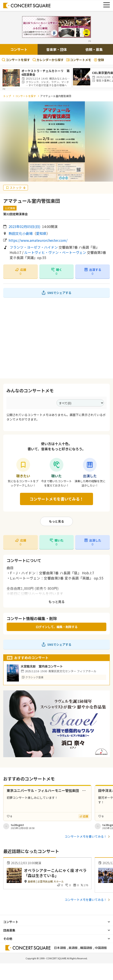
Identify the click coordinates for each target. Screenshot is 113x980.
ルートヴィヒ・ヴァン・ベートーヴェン (55, 252)
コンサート (19, 49)
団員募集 (9, 930)
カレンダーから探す (48, 60)
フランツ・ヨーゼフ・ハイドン (34, 247)
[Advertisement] (56, 338)
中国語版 (101, 948)
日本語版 (60, 948)
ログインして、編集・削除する (57, 627)
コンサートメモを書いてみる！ (57, 499)
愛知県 (41, 233)
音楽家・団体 (56, 49)
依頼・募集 (94, 49)
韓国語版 (86, 948)
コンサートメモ (79, 60)
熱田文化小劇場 (21, 233)
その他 (8, 939)
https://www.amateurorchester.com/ (38, 240)
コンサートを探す (16, 60)
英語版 (73, 948)
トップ (7, 96)
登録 (99, 60)
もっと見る (56, 521)
